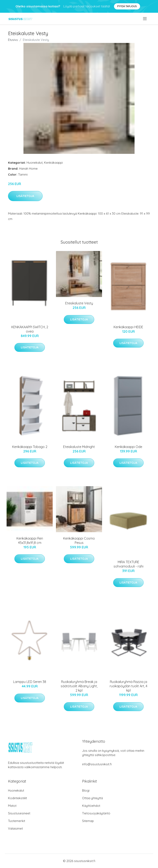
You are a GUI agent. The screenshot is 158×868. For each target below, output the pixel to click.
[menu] (145, 19)
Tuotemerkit (17, 821)
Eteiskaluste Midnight (79, 447)
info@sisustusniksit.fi (97, 764)
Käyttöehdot (91, 806)
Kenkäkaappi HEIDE (128, 327)
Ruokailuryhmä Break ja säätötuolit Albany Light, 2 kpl (79, 686)
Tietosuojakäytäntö (96, 813)
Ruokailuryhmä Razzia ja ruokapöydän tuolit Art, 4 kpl (128, 686)
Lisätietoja (25, 196)
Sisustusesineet (19, 813)
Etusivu (13, 40)
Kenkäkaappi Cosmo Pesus (79, 540)
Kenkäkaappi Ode (128, 447)
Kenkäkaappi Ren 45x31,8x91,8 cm (30, 540)
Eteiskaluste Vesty (79, 303)
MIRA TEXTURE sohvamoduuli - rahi (128, 564)
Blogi (86, 790)
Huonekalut (35, 163)
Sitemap (88, 821)
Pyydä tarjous (127, 6)
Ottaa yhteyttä (92, 798)
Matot (12, 806)
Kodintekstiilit (17, 798)
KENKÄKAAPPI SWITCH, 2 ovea (30, 329)
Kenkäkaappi (53, 163)
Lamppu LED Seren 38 (30, 682)
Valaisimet (15, 828)
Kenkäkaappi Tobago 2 (30, 447)
